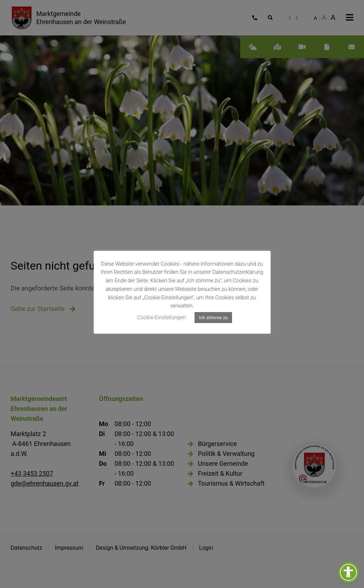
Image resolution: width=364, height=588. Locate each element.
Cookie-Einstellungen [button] (161, 317)
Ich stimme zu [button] (213, 318)
